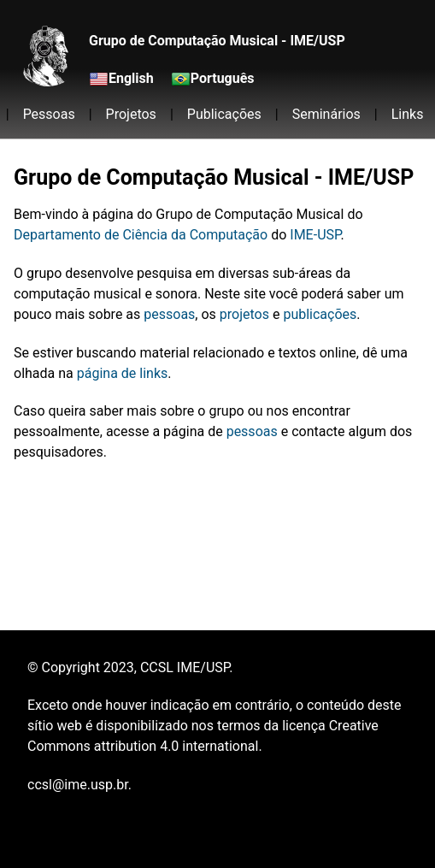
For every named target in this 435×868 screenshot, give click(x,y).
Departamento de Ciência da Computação (141, 235)
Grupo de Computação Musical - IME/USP (217, 41)
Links (408, 114)
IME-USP (315, 235)
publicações (320, 314)
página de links (123, 373)
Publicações (224, 114)
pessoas (169, 314)
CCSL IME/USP (185, 667)
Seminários (326, 114)
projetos (244, 314)
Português (223, 78)
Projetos (131, 114)
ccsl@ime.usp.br (78, 785)
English (131, 78)
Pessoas (49, 114)
